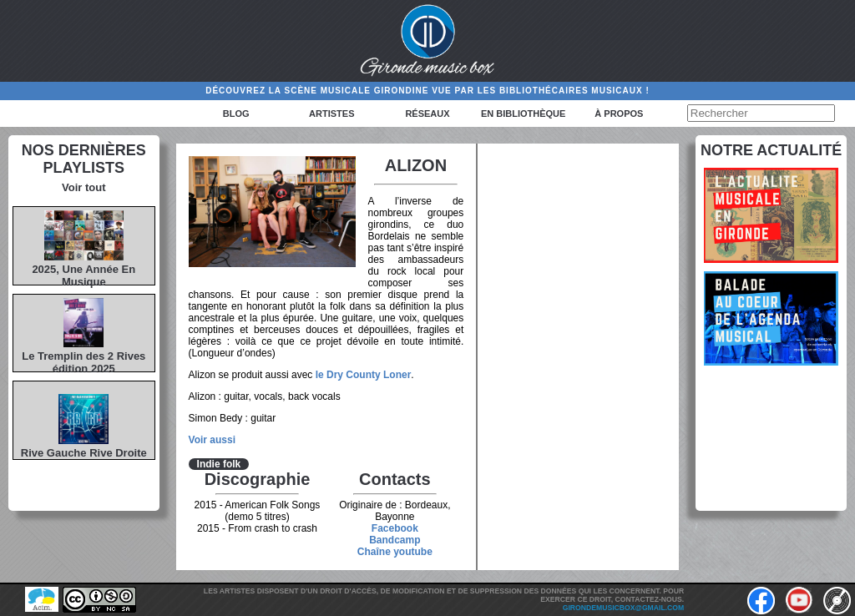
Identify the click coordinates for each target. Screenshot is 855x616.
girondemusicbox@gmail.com (623, 608)
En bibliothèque (523, 114)
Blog (236, 114)
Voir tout (83, 187)
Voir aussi (212, 440)
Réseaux (427, 114)
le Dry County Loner (364, 375)
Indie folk (219, 464)
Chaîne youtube (395, 552)
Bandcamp (395, 540)
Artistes (331, 114)
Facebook (395, 528)
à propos (619, 114)
